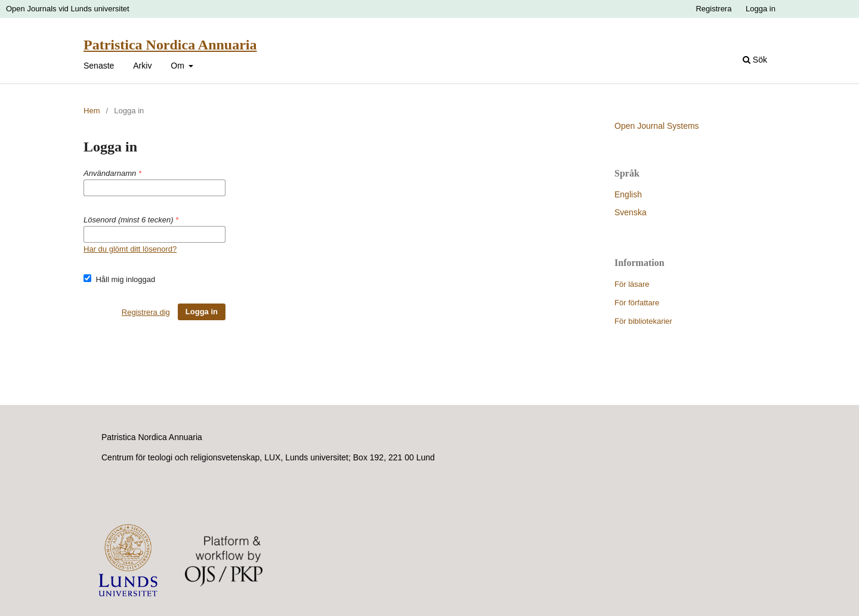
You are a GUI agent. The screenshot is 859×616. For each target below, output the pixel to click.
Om (178, 66)
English (628, 194)
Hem (92, 111)
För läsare (632, 284)
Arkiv (142, 66)
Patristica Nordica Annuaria (170, 45)
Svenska (631, 212)
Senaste (99, 66)
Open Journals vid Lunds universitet (68, 9)
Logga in (761, 9)
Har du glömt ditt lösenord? (130, 249)
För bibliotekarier (643, 321)
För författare (637, 303)
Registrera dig (146, 312)
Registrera (713, 9)
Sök (755, 60)
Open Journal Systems (657, 126)
